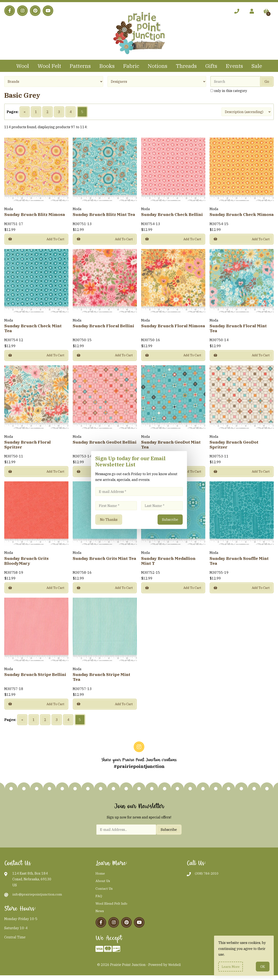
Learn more (231, 966)
